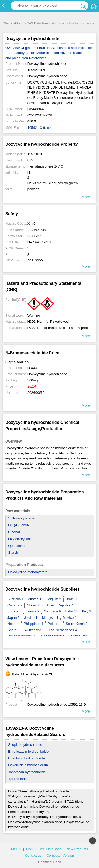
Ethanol (14, 532)
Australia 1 (15, 599)
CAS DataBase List (40, 23)
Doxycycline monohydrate (28, 572)
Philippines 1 (34, 624)
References (38, 58)
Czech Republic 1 (60, 605)
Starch (13, 553)
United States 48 (54, 636)
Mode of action (48, 53)
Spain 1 (13, 630)
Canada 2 (15, 605)
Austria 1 (34, 599)
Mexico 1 (70, 618)
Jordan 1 (31, 618)
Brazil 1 (71, 599)
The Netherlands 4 (63, 630)
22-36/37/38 (37, 230)
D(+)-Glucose (18, 525)
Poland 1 (55, 624)
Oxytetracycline (20, 539)
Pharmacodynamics (20, 53)
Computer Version (60, 855)
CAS (30, 849)
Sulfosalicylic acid (22, 518)
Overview (12, 48)
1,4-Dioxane (17, 779)
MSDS (16, 849)
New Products (77, 849)
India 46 (71, 611)
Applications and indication (72, 48)
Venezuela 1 (81, 636)
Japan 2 (13, 618)
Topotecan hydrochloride (27, 772)
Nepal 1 (13, 624)
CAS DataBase (50, 849)
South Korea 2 (77, 624)
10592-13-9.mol (39, 128)
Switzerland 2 (34, 630)
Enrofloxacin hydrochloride (28, 751)
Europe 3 (14, 611)
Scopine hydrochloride (25, 745)
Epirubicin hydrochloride (27, 758)
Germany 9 (52, 611)
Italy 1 (87, 611)
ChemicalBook (13, 23)
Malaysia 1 (50, 618)
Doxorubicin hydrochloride (28, 765)
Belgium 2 (54, 599)
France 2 (33, 611)
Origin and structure (36, 48)
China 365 (34, 605)
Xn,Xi (32, 224)
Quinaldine (16, 546)
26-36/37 (34, 236)
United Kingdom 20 (22, 636)
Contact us (33, 855)
